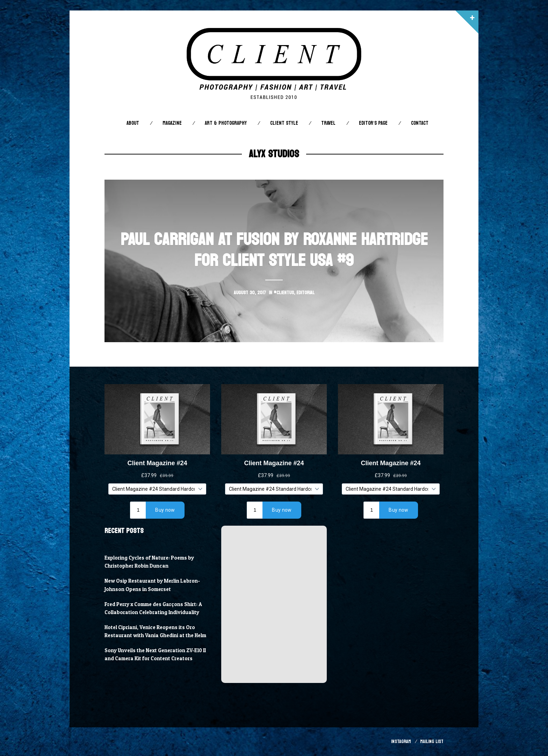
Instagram (401, 741)
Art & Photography (226, 123)
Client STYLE (284, 123)
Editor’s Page (373, 123)
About (133, 123)
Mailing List (432, 741)
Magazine (172, 123)
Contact (420, 123)
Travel (328, 123)
